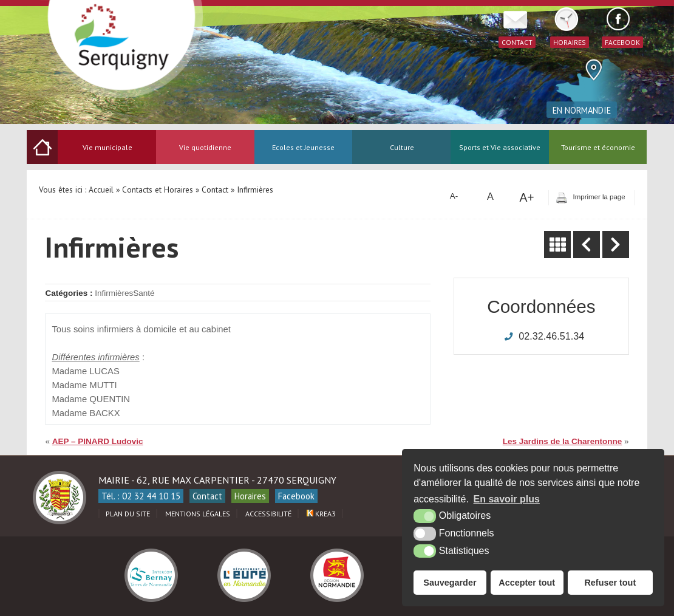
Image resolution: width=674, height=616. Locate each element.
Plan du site (128, 514)
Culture (402, 147)
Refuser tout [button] (610, 583)
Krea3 (321, 514)
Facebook (296, 496)
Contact (207, 496)
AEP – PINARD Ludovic (98, 441)
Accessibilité (268, 514)
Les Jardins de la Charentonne (563, 441)
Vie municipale (107, 147)
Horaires (250, 496)
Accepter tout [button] (527, 583)
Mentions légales (198, 514)
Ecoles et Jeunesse (303, 147)
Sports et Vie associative (500, 147)
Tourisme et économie (598, 147)
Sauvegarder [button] (450, 583)
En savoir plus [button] (507, 499)
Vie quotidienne (205, 147)
